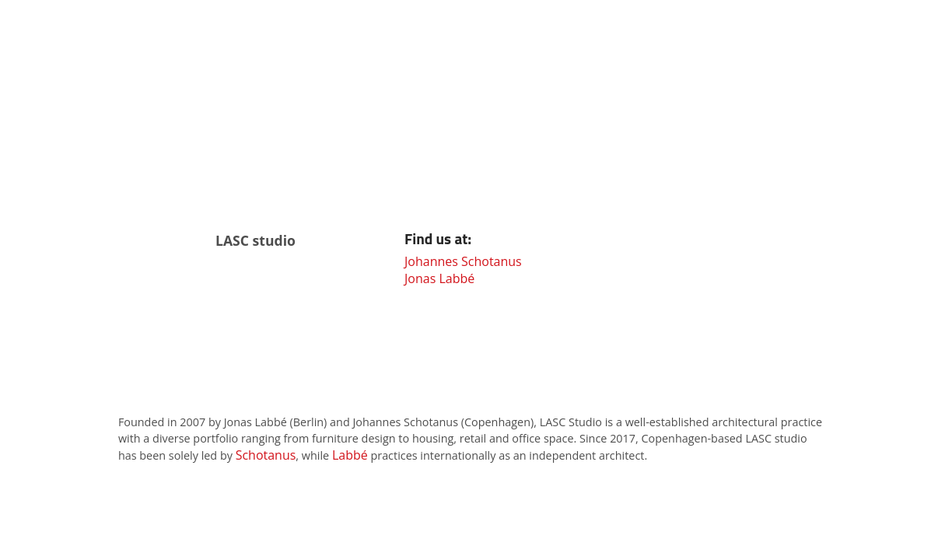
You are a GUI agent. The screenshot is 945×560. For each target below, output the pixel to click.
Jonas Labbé (439, 278)
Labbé (350, 455)
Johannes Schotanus (463, 261)
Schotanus (266, 455)
